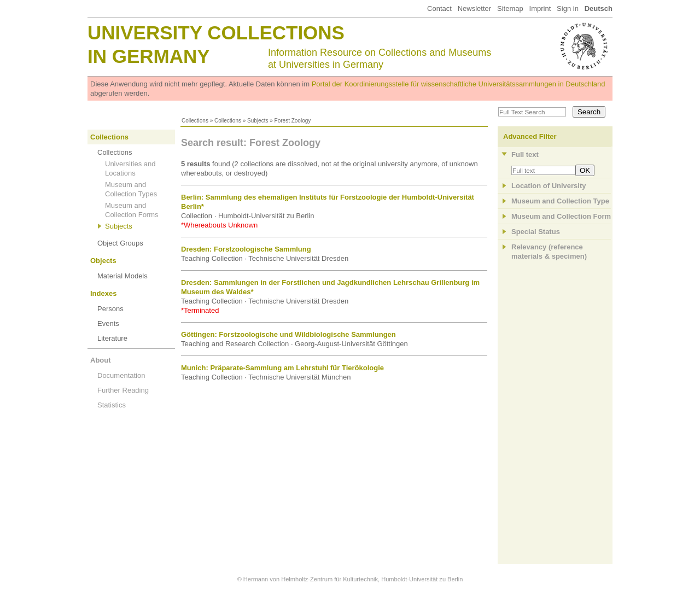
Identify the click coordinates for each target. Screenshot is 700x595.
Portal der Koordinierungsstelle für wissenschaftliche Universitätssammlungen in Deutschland (459, 84)
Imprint (540, 8)
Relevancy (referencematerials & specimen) (549, 252)
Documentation (121, 375)
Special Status (536, 232)
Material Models (122, 276)
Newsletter (474, 8)
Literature (112, 338)
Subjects (258, 121)
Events (108, 323)
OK (585, 170)
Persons (110, 309)
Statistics (112, 405)
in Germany (149, 56)
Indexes (103, 293)
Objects (103, 261)
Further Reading (123, 390)
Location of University (549, 186)
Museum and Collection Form (561, 216)
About (101, 360)
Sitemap (510, 8)
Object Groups (120, 243)
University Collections (216, 33)
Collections (195, 121)
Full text (525, 154)
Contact (439, 8)
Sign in (568, 8)
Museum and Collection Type (560, 201)
